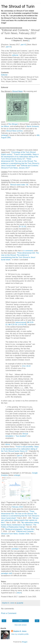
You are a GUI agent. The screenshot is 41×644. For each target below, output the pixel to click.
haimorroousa (21, 322)
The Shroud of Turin (18, 6)
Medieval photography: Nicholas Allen (20, 529)
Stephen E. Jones (20, 631)
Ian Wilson (5, 126)
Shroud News (17, 91)
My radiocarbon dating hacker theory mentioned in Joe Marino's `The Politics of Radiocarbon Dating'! (20, 525)
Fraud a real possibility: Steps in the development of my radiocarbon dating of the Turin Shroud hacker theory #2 (20, 157)
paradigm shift (7, 573)
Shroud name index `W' (19, 185)
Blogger (25, 642)
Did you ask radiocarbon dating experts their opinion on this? (20, 520)
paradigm (15, 549)
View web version (21, 625)
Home (20, 621)
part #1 (23, 45)
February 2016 (17, 507)
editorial (15, 55)
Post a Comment (9, 613)
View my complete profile (20, 634)
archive (14, 131)
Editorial (4, 75)
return (19, 593)
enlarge (5, 135)
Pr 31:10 (23, 227)
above (8, 444)
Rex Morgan (13, 124)
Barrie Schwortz (33, 126)
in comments (28, 251)
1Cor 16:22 (26, 366)
